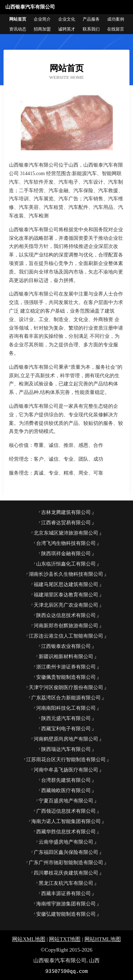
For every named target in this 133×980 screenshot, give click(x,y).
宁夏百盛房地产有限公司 (66, 801)
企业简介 (42, 19)
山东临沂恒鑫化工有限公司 (66, 564)
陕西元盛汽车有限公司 (66, 718)
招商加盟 (42, 29)
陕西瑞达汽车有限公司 (66, 749)
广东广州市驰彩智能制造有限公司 (66, 863)
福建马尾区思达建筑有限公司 (66, 584)
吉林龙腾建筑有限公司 (66, 512)
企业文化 (67, 19)
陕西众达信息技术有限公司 (66, 615)
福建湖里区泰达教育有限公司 (66, 595)
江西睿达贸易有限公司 (66, 523)
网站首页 (18, 19)
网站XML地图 (29, 939)
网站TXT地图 (65, 939)
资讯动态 (18, 29)
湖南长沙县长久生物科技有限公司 (66, 574)
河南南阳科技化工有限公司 (66, 708)
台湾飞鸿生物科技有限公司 (66, 543)
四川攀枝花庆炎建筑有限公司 (66, 873)
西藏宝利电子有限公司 (66, 729)
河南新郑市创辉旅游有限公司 (66, 626)
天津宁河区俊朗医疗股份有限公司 (66, 687)
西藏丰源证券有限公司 (66, 894)
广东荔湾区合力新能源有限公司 (66, 698)
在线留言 (116, 29)
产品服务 (91, 19)
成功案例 (116, 19)
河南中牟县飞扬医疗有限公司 (66, 770)
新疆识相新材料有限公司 (66, 657)
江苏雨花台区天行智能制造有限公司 (66, 760)
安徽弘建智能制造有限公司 (66, 914)
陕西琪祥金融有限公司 (66, 554)
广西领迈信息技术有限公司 (66, 811)
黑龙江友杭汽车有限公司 (66, 883)
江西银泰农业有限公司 (66, 646)
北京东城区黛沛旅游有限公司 (66, 533)
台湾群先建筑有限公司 (66, 780)
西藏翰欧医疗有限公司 (66, 791)
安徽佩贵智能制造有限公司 (66, 677)
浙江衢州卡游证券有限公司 (66, 667)
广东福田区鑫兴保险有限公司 (66, 852)
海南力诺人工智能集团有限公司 (66, 821)
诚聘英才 (67, 29)
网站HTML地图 (103, 939)
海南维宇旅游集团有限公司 (66, 904)
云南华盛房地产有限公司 (66, 842)
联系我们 (91, 29)
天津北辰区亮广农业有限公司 (66, 605)
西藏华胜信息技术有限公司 (66, 832)
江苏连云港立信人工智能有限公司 (66, 636)
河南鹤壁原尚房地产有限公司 (66, 739)
